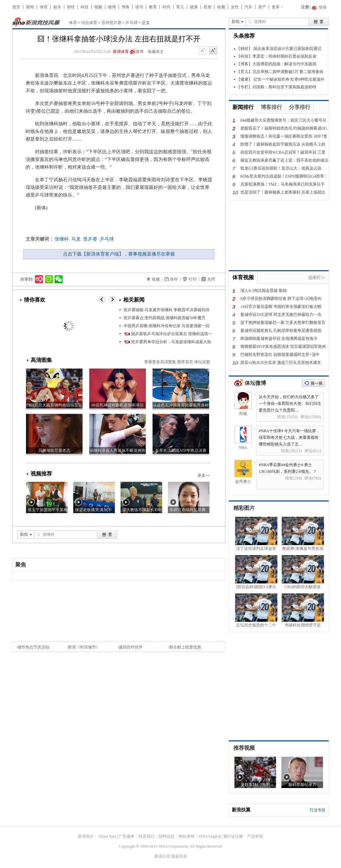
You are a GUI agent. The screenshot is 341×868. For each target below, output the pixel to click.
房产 (262, 7)
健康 (194, 7)
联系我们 (147, 836)
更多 (276, 7)
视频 (98, 7)
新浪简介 (86, 836)
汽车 (248, 7)
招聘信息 (167, 836)
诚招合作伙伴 (131, 647)
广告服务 (127, 836)
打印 (193, 279)
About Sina (107, 836)
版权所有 (179, 856)
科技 (85, 7)
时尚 (167, 7)
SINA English (210, 836)
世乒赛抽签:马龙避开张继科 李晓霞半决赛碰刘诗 (167, 310)
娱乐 (57, 7)
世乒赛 (90, 239)
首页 (16, 7)
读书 (139, 7)
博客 (126, 7)
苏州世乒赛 (112, 23)
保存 (174, 279)
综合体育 (89, 23)
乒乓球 (132, 23)
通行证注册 (233, 836)
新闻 (30, 7)
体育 (44, 7)
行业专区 (318, 810)
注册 (305, 7)
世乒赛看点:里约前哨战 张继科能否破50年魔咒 (165, 318)
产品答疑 (255, 836)
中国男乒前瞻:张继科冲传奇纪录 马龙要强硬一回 (167, 326)
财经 (71, 7)
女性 (235, 7)
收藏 (221, 7)
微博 (112, 7)
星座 (207, 7)
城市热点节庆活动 (33, 647)
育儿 (180, 7)
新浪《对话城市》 (84, 647)
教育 (153, 7)
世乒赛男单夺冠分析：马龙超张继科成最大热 (171, 342)
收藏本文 (156, 52)
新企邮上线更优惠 (185, 647)
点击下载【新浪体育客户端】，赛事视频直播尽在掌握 (119, 254)
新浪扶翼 (241, 810)
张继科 (62, 239)
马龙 (76, 239)
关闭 (211, 279)
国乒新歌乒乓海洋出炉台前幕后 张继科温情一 (172, 334)
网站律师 (186, 836)
